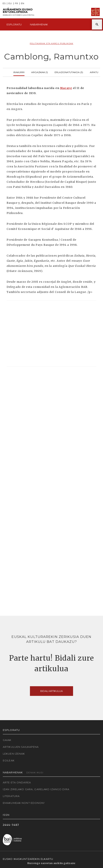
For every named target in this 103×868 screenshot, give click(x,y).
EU (10, 4)
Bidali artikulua (51, 691)
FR (16, 4)
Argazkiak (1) (40, 72)
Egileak (9, 760)
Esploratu (14, 24)
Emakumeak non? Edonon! (24, 803)
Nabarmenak (39, 24)
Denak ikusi (35, 772)
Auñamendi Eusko (19, 12)
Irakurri (19, 72)
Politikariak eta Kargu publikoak (51, 43)
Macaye (66, 88)
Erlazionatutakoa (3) (69, 72)
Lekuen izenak (14, 754)
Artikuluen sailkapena (21, 747)
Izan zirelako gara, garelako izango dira (36, 789)
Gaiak (7, 740)
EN (23, 4)
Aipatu (94, 72)
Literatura (11, 796)
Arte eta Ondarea (17, 782)
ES (4, 4)
